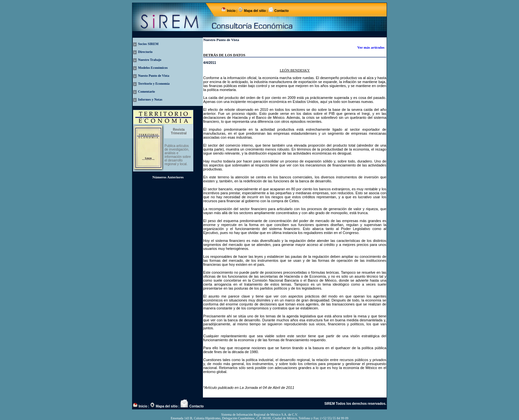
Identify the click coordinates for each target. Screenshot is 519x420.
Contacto (281, 11)
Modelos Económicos (153, 68)
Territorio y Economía (154, 84)
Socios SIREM (148, 44)
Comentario (146, 92)
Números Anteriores (168, 177)
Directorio (145, 52)
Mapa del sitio (255, 11)
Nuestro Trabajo (150, 60)
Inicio (231, 11)
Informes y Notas (150, 99)
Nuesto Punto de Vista (154, 76)
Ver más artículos (372, 47)
